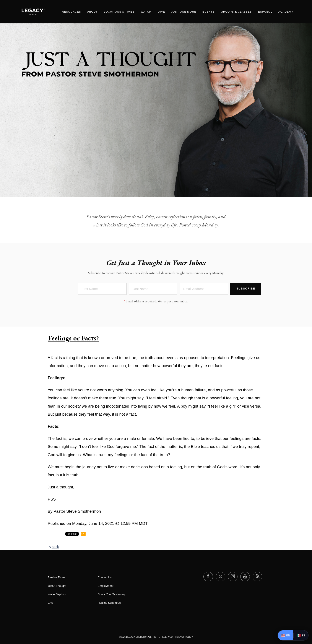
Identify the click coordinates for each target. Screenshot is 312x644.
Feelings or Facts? (73, 338)
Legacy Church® (136, 637)
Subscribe (246, 289)
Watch (146, 12)
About (92, 12)
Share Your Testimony (111, 594)
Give (161, 12)
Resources (71, 12)
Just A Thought (57, 586)
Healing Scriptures (109, 603)
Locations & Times (119, 12)
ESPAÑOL (265, 12)
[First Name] (102, 289)
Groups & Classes (236, 12)
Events (208, 12)
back (55, 547)
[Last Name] (153, 289)
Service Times (57, 577)
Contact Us (105, 577)
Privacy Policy (184, 637)
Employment (106, 586)
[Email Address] (204, 289)
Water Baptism (57, 594)
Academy (286, 12)
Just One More (184, 12)
